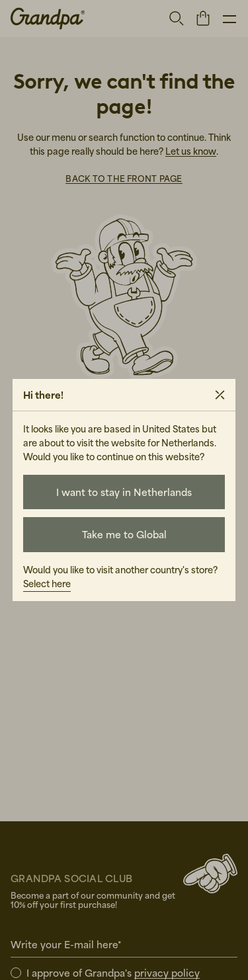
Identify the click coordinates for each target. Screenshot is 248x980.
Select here (47, 584)
